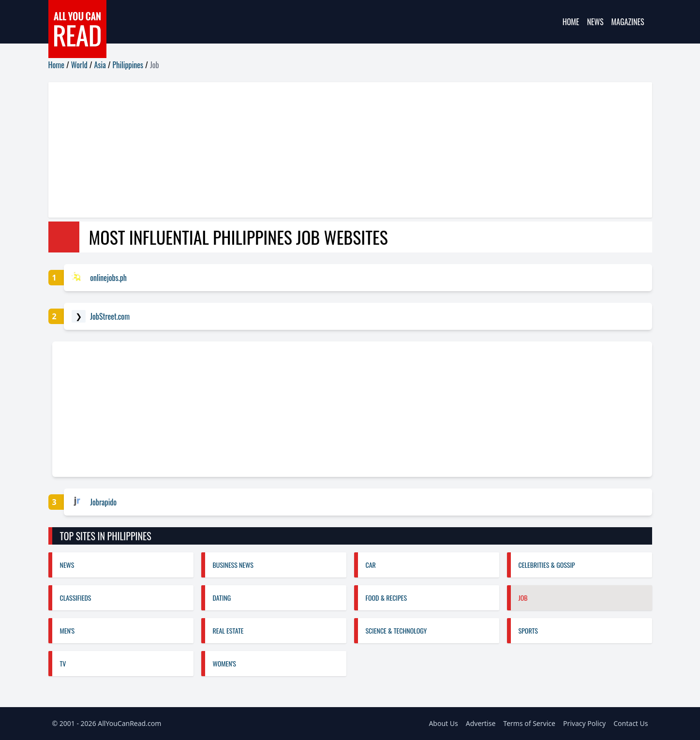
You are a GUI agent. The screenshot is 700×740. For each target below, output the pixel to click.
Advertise (481, 723)
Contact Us (631, 723)
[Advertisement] (339, 150)
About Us (443, 723)
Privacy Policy (584, 723)
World (79, 65)
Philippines (128, 65)
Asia (100, 65)
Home (571, 22)
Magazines (628, 22)
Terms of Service (529, 723)
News (595, 22)
